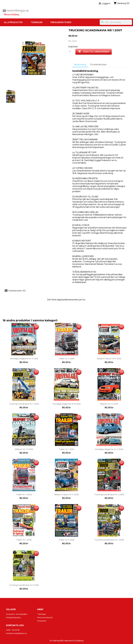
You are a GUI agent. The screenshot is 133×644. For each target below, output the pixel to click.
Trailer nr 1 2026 (24, 540)
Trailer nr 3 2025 (67, 540)
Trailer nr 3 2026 (24, 495)
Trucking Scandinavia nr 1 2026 (109, 540)
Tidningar (36, 22)
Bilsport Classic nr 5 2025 (109, 359)
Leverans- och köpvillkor (17, 614)
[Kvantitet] (72, 52)
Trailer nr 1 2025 (66, 449)
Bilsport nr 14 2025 (109, 404)
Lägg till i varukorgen (94, 52)
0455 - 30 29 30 (13, 630)
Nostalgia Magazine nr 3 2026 (109, 449)
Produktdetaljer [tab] (99, 65)
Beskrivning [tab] (80, 65)
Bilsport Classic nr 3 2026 (66, 495)
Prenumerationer (61, 22)
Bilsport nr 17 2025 (24, 449)
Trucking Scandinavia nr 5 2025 (24, 585)
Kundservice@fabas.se (16, 633)
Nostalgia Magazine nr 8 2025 (67, 404)
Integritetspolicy (14, 617)
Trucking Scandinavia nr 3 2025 (109, 495)
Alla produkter (13, 22)
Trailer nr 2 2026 (66, 359)
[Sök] (116, 22)
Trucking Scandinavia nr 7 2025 (24, 404)
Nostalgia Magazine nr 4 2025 (24, 359)
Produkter (42, 621)
